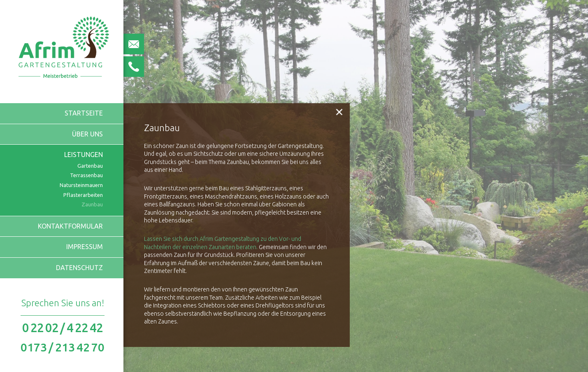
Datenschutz (79, 268)
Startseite (84, 113)
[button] (339, 112)
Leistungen (84, 155)
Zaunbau (92, 204)
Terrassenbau (86, 175)
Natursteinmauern (81, 185)
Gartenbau (90, 166)
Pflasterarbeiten (83, 195)
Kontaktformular (70, 226)
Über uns (87, 134)
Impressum (85, 247)
